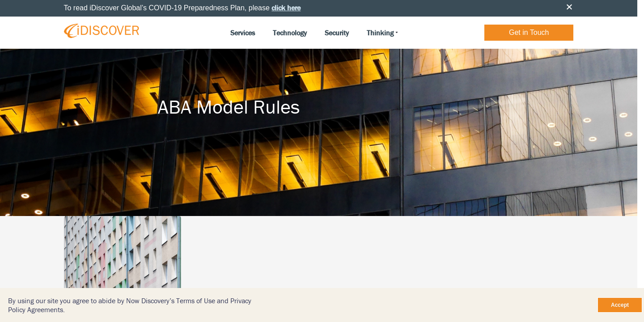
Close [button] (569, 7)
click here (286, 8)
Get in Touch (529, 32)
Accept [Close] (620, 305)
